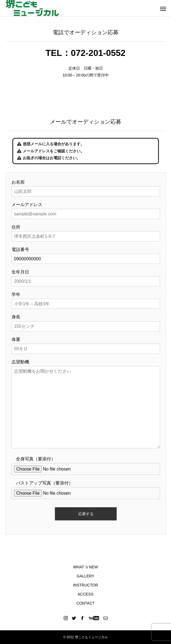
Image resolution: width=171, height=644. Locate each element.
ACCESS (86, 594)
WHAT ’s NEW (85, 567)
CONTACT (85, 603)
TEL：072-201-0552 (86, 53)
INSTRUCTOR (86, 585)
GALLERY (85, 576)
